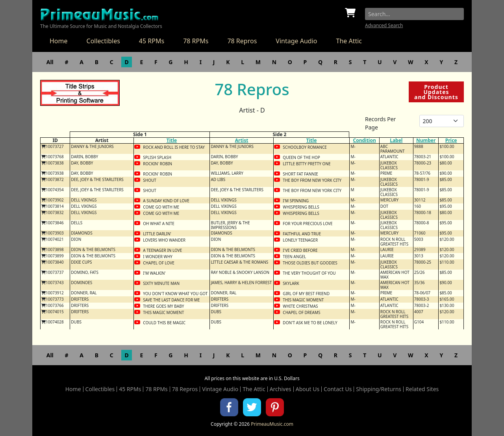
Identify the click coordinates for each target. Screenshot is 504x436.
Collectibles (103, 41)
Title (172, 140)
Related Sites (422, 389)
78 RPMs (196, 41)
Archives (281, 389)
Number (426, 140)
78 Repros (242, 41)
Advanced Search (384, 25)
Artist (242, 140)
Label (396, 140)
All (50, 62)
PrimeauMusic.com (272, 424)
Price (451, 140)
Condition (364, 140)
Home (59, 41)
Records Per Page (380, 123)
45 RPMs (152, 41)
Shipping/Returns (379, 389)
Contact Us (338, 389)
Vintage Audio (296, 41)
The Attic (349, 41)
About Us (308, 389)
